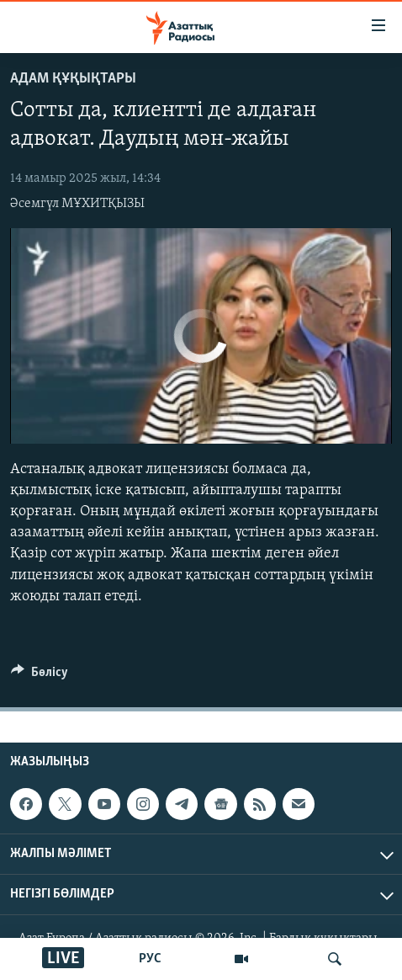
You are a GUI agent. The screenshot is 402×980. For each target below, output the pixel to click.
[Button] (40, 676)
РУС (150, 959)
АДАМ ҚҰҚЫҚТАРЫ (73, 79)
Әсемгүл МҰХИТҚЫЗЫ (77, 204)
